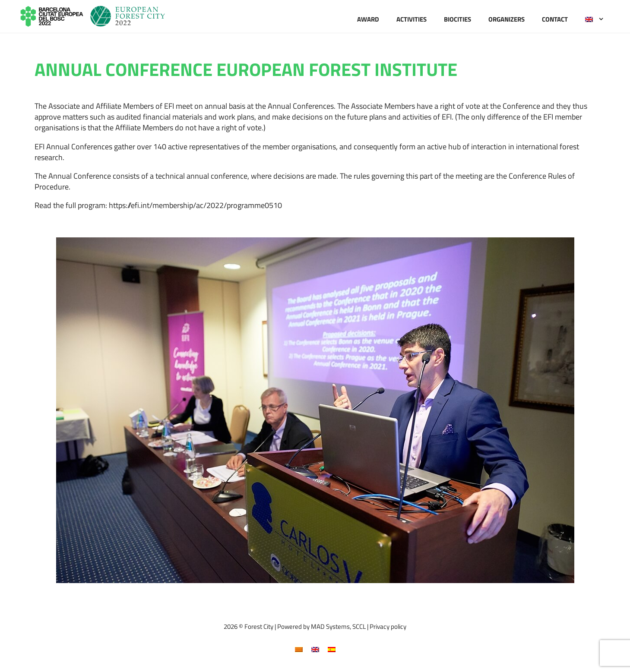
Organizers (507, 19)
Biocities (457, 19)
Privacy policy (388, 626)
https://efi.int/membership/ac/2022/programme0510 (195, 205)
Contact (555, 19)
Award (368, 19)
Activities (412, 19)
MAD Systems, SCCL (338, 626)
